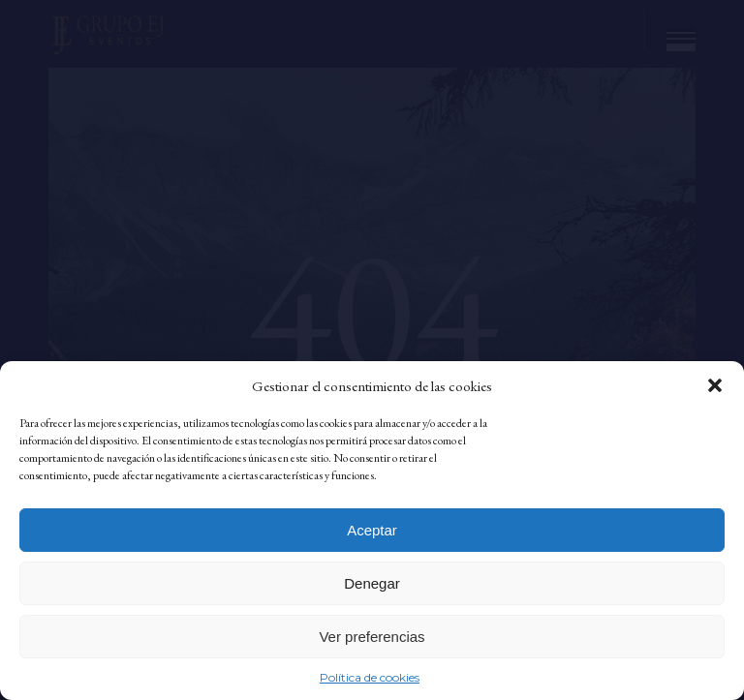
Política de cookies (370, 677)
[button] (715, 385)
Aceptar (372, 530)
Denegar (372, 583)
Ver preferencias (372, 637)
